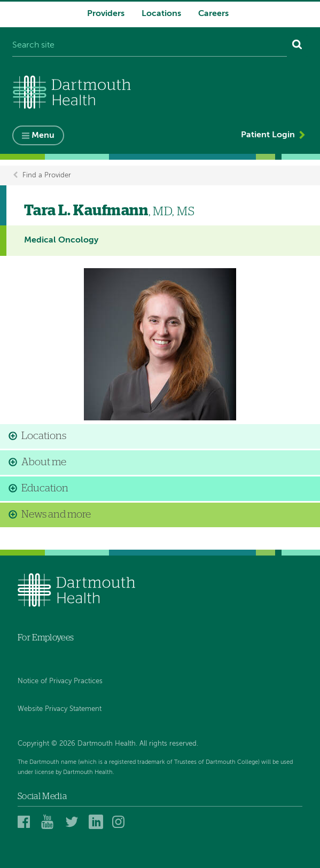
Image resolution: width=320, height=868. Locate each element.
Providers (106, 14)
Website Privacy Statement (60, 709)
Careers (213, 14)
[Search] (297, 46)
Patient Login (268, 135)
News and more (56, 515)
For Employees (46, 638)
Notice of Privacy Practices (60, 681)
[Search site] (150, 46)
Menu (43, 136)
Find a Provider (47, 175)
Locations (161, 14)
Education (45, 488)
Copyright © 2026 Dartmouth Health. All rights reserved (107, 744)
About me (44, 462)
